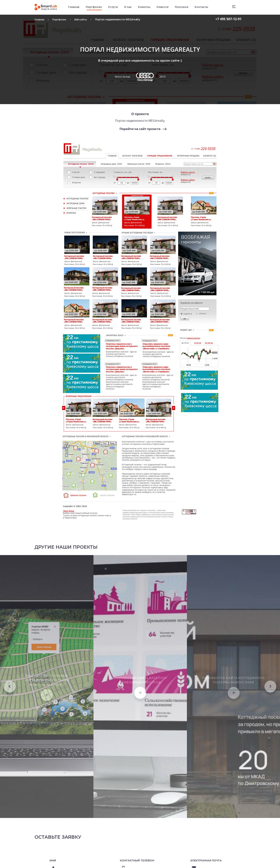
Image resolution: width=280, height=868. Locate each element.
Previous (10, 722)
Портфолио (96, 7)
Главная (76, 7)
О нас (130, 7)
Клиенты (146, 7)
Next (270, 722)
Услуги (115, 7)
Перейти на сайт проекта (140, 129)
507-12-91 (228, 19)
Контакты (203, 7)
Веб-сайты (83, 19)
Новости (165, 7)
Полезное (184, 7)
